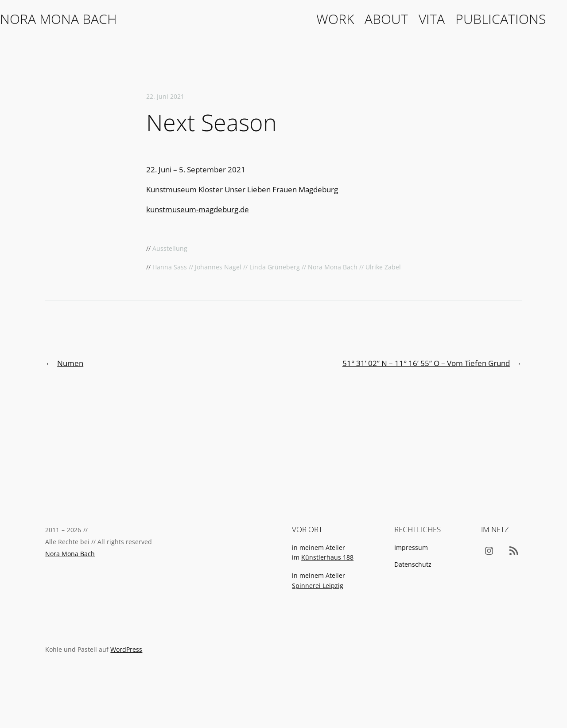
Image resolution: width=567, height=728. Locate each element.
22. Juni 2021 (165, 96)
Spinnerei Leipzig (318, 586)
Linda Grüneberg (275, 267)
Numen (70, 363)
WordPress (126, 649)
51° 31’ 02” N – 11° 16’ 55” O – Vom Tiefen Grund (426, 363)
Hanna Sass (170, 267)
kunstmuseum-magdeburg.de (198, 209)
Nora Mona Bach (58, 19)
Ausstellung (170, 248)
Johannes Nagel (218, 267)
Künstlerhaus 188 (327, 557)
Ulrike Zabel (383, 267)
